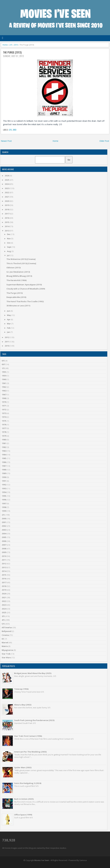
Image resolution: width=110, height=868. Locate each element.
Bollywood (7, 631)
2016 (7, 218)
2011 (7, 342)
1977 (4, 428)
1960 (4, 379)
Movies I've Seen (42, 860)
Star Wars (6, 658)
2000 (4, 519)
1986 (4, 462)
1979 (4, 436)
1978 (4, 432)
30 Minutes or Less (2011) (18, 306)
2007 (4, 545)
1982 (4, 447)
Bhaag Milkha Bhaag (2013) (19, 276)
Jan (9, 332)
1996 (4, 500)
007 (3, 364)
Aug (9, 251)
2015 (7, 222)
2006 (4, 541)
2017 (7, 214)
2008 (4, 549)
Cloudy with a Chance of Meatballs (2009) (26, 289)
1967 (4, 395)
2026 (7, 176)
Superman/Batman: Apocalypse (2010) (24, 285)
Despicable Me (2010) (16, 297)
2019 (7, 205)
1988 (4, 470)
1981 (4, 443)
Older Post (104, 141)
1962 (4, 387)
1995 (4, 496)
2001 (4, 522)
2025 (7, 180)
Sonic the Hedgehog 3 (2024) (28, 783)
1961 (4, 383)
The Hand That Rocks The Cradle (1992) (25, 301)
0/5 (3, 361)
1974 (4, 417)
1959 (4, 376)
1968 (4, 398)
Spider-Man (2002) (23, 767)
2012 (7, 337)
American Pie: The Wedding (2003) (30, 752)
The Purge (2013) (12, 52)
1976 (4, 425)
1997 (4, 503)
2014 (7, 226)
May (9, 315)
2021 (7, 197)
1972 (4, 410)
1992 (4, 485)
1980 (4, 440)
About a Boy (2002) (23, 705)
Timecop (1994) (21, 689)
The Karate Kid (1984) (16, 280)
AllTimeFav (7, 627)
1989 (4, 473)
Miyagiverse (7, 650)
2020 (7, 201)
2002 (4, 526)
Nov (9, 239)
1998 (4, 507)
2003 (4, 530)
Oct (9, 243)
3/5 (3, 616)
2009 (4, 552)
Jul (8, 255)
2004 (4, 534)
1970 (4, 402)
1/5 (3, 368)
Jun (9, 311)
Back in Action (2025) (24, 799)
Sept (9, 247)
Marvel (5, 642)
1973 (4, 413)
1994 (4, 492)
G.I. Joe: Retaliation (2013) (18, 272)
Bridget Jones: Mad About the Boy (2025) (33, 673)
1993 (4, 488)
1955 (4, 372)
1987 (4, 466)
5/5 (3, 624)
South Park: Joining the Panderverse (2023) (34, 720)
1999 (4, 511)
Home (5, 45)
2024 (7, 184)
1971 (4, 406)
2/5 (11, 45)
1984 (4, 455)
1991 (4, 481)
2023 (7, 188)
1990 (4, 477)
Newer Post (6, 141)
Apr (9, 319)
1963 (4, 391)
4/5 (3, 620)
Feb (9, 328)
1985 (4, 458)
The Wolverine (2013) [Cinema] (21, 259)
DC (3, 639)
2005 (4, 537)
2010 (7, 346)
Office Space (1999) (23, 815)
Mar (9, 324)
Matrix (5, 646)
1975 (4, 421)
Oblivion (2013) (14, 268)
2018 (7, 209)
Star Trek (6, 654)
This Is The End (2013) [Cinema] (21, 263)
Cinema (5, 635)
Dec (9, 234)
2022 (7, 192)
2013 (16, 45)
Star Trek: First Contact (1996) (28, 736)
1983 (4, 451)
